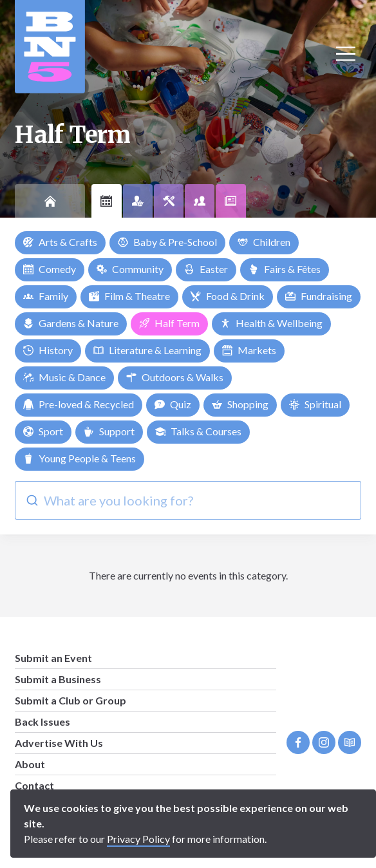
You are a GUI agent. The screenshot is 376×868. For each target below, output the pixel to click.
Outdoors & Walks (175, 377)
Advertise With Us (59, 743)
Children (264, 242)
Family (46, 296)
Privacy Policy (138, 839)
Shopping (240, 404)
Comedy (50, 269)
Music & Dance (64, 377)
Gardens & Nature (71, 323)
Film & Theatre (129, 296)
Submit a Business (58, 679)
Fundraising (319, 296)
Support (109, 431)
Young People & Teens (80, 458)
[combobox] (188, 500)
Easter (206, 269)
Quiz (173, 404)
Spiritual (315, 404)
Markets (249, 350)
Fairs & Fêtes (285, 269)
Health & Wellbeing (271, 323)
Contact (34, 785)
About (30, 764)
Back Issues (42, 722)
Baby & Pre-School (167, 242)
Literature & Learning (147, 350)
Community (130, 269)
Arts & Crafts (60, 242)
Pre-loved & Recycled (79, 404)
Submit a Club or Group (70, 700)
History (48, 350)
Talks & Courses (198, 431)
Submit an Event (53, 658)
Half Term (169, 323)
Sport (43, 431)
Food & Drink (228, 296)
